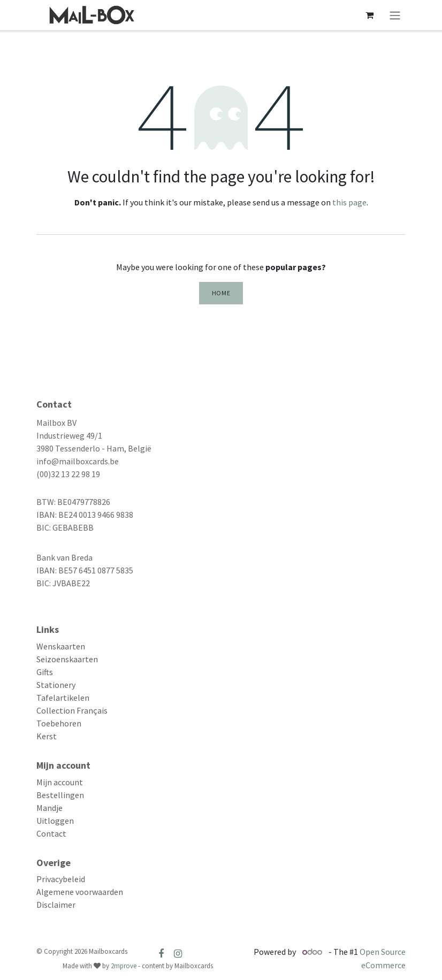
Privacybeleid (61, 879)
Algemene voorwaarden (80, 892)
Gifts (45, 672)
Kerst (47, 736)
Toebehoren (59, 723)
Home (221, 293)
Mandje (49, 808)
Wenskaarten (61, 646)
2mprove (124, 966)
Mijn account (60, 782)
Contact (51, 833)
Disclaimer (56, 905)
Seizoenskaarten (67, 659)
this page (349, 202)
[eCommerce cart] (369, 15)
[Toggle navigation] (395, 15)
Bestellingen (60, 795)
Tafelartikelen (63, 698)
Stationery (56, 685)
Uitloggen (55, 821)
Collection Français (72, 710)
